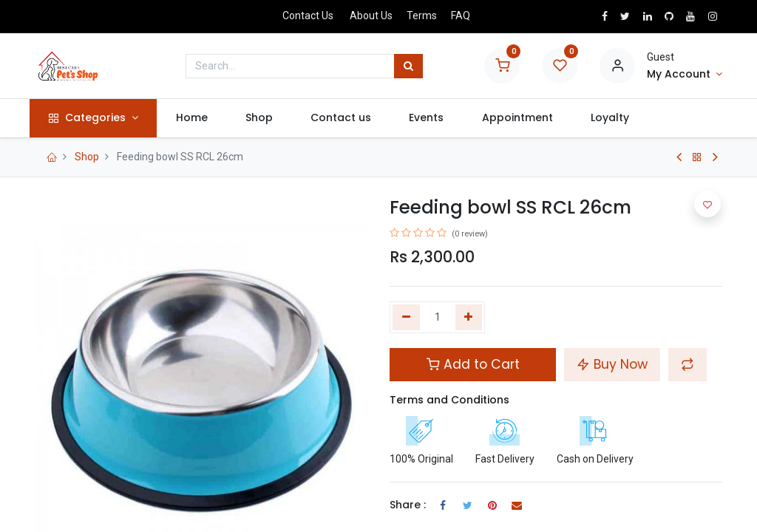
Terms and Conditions (449, 400)
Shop (87, 157)
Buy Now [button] (612, 364)
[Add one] (469, 318)
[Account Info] (685, 75)
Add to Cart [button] (473, 364)
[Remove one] (406, 318)
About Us (371, 16)
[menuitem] (197, 118)
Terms (422, 16)
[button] (688, 364)
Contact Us (308, 16)
